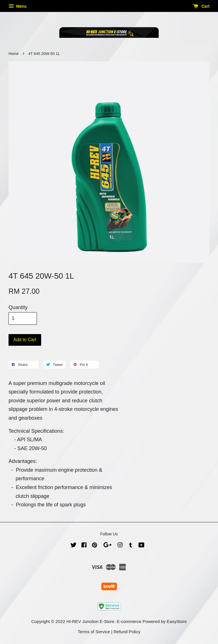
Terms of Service (94, 632)
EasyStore (177, 621)
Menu (17, 6)
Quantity (18, 307)
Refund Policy (127, 632)
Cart (201, 6)
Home (14, 54)
